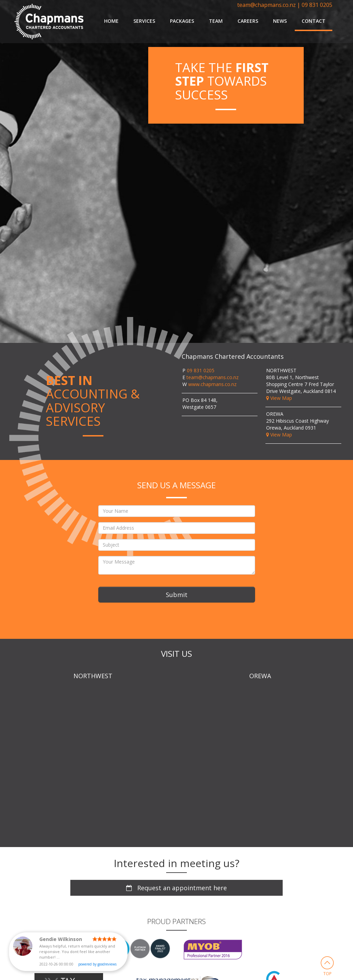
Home (111, 21)
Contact (314, 21)
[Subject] (177, 545)
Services (144, 21)
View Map (279, 398)
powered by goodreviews (97, 964)
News (280, 21)
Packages (182, 21)
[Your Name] (177, 511)
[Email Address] (177, 528)
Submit (177, 595)
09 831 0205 (317, 5)
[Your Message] (177, 565)
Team (216, 21)
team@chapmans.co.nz (266, 5)
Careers (248, 21)
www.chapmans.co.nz (212, 384)
